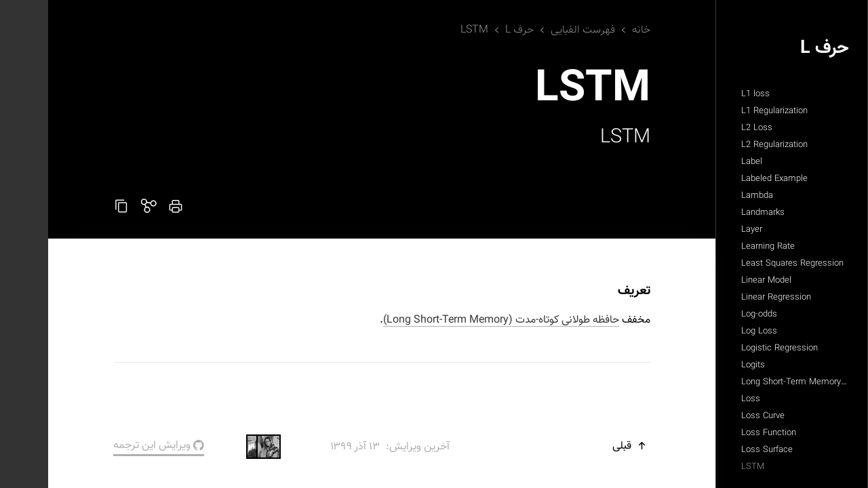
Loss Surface (719, 450)
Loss (703, 399)
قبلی (583, 446)
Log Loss (711, 331)
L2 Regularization (726, 145)
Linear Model (718, 281)
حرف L (776, 48)
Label (704, 162)
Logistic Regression (731, 348)
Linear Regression (728, 298)
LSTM (705, 467)
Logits (705, 365)
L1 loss (707, 94)
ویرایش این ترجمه (111, 446)
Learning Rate (720, 247)
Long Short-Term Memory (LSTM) (758, 382)
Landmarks (715, 213)
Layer (704, 230)
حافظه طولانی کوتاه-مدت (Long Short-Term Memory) (453, 320)
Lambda (709, 196)
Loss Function (721, 433)
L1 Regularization (726, 111)
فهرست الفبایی (535, 30)
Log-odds (711, 314)
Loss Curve (715, 416)
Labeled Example (726, 179)
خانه (593, 30)
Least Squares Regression (744, 264)
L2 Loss (709, 128)
